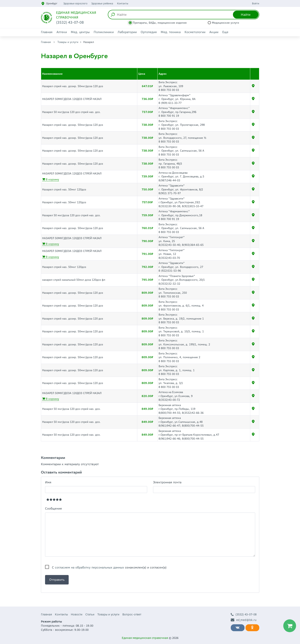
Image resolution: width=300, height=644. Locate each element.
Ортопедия (149, 32)
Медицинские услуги (225, 23)
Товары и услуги (68, 42)
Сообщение (54, 508)
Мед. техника (171, 32)
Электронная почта (167, 482)
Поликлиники (104, 32)
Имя (48, 482)
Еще (225, 32)
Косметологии (195, 32)
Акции (214, 32)
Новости (77, 614)
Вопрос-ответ (132, 614)
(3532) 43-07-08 (244, 615)
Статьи (90, 614)
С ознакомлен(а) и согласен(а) (109, 567)
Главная (47, 32)
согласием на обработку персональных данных (89, 567)
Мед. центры (80, 32)
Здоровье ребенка (102, 3)
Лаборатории (127, 32)
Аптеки (62, 32)
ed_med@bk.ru (244, 620)
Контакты (123, 3)
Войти (256, 3)
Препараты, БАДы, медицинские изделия (160, 23)
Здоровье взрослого (75, 3)
